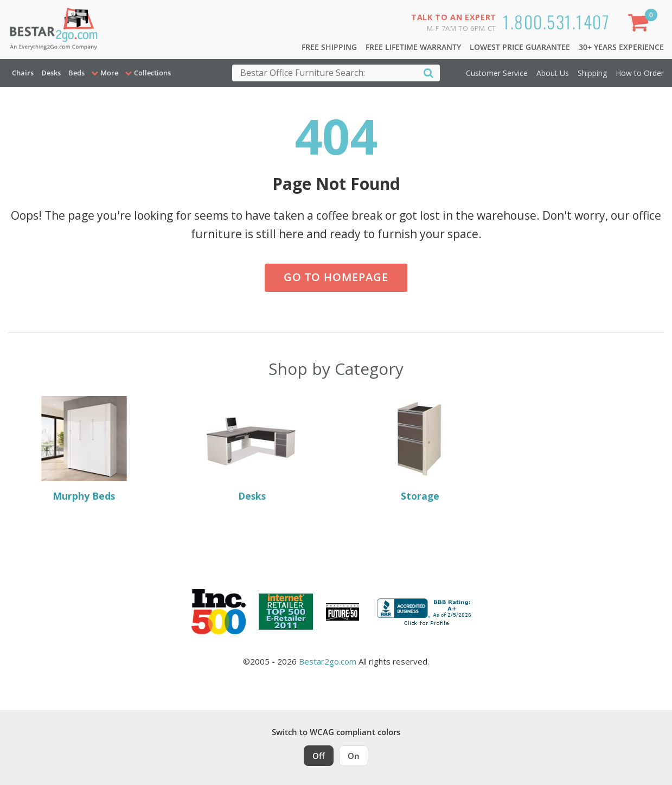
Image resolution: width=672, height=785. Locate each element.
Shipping (592, 73)
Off (319, 756)
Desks (51, 73)
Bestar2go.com (328, 661)
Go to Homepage (336, 277)
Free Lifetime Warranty (413, 47)
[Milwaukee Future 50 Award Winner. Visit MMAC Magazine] (343, 612)
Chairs (23, 73)
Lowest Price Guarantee (520, 47)
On (354, 756)
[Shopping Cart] (640, 25)
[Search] (428, 72)
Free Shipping (329, 47)
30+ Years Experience (621, 47)
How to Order (640, 73)
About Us (553, 73)
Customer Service (497, 73)
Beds (76, 73)
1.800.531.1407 (556, 21)
